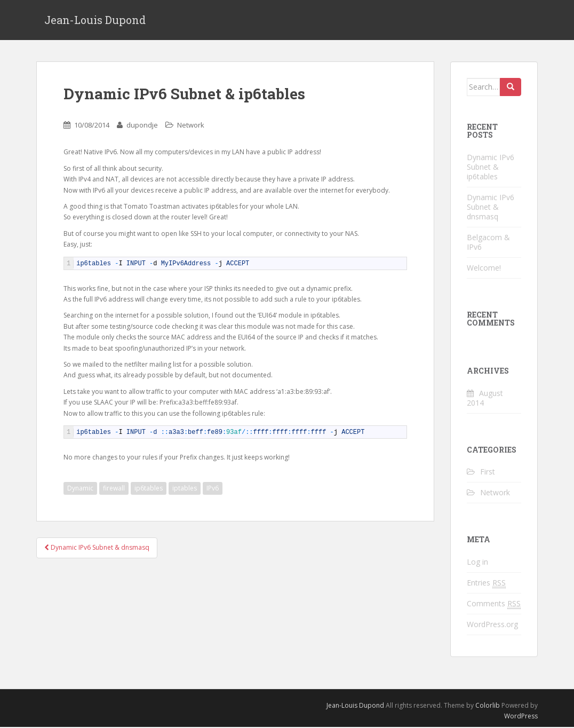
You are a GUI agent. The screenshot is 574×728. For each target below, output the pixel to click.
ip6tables (149, 489)
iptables (185, 489)
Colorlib (488, 706)
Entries (486, 583)
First (488, 472)
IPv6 (213, 489)
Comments (494, 604)
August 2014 (485, 398)
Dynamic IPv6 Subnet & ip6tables (491, 167)
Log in (477, 562)
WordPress (521, 717)
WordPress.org (492, 625)
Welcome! (484, 268)
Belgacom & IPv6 (488, 243)
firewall (114, 489)
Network (191, 125)
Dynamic (80, 489)
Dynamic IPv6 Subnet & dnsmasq (97, 548)
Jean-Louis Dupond (95, 20)
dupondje (142, 125)
